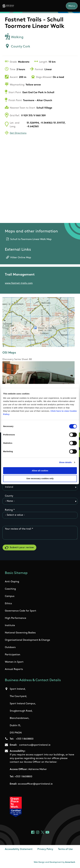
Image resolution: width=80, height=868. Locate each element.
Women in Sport (14, 663)
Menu (72, 6)
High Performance (16, 619)
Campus (10, 597)
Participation (13, 655)
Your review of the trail (18, 529)
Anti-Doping (12, 582)
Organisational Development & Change (27, 641)
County (9, 496)
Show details (65, 462)
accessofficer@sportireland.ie (35, 785)
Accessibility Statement (19, 850)
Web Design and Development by (54, 863)
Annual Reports (14, 670)
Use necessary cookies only (40, 479)
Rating (9, 510)
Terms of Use (65, 850)
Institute (10, 626)
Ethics (8, 604)
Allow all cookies (40, 471)
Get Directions (18, 133)
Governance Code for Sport (21, 612)
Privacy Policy (45, 850)
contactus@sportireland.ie (35, 746)
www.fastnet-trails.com (19, 283)
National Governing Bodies (20, 633)
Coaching (10, 590)
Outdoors (10, 648)
